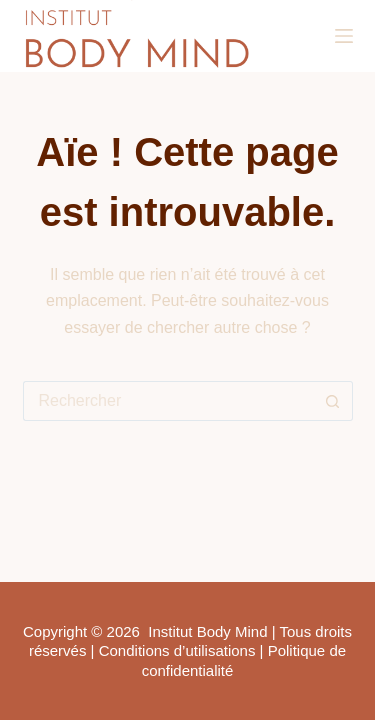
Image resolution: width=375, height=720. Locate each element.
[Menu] (344, 36)
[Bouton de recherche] (333, 401)
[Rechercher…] (168, 401)
